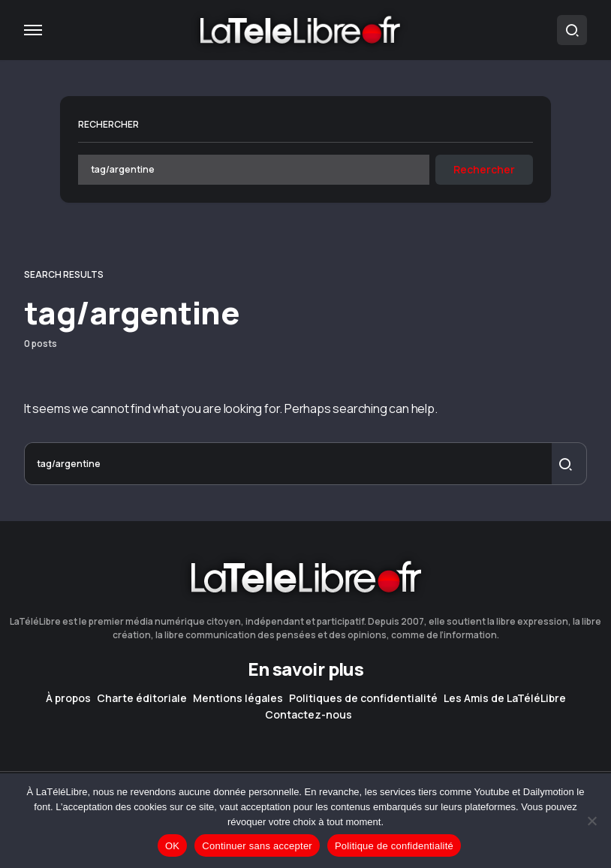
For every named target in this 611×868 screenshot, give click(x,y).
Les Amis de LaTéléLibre (505, 698)
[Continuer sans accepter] (592, 821)
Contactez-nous (309, 715)
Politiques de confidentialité (363, 698)
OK (172, 846)
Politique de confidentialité (394, 846)
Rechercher (108, 124)
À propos (68, 698)
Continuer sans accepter (257, 846)
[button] (33, 30)
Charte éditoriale (142, 698)
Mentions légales (238, 698)
